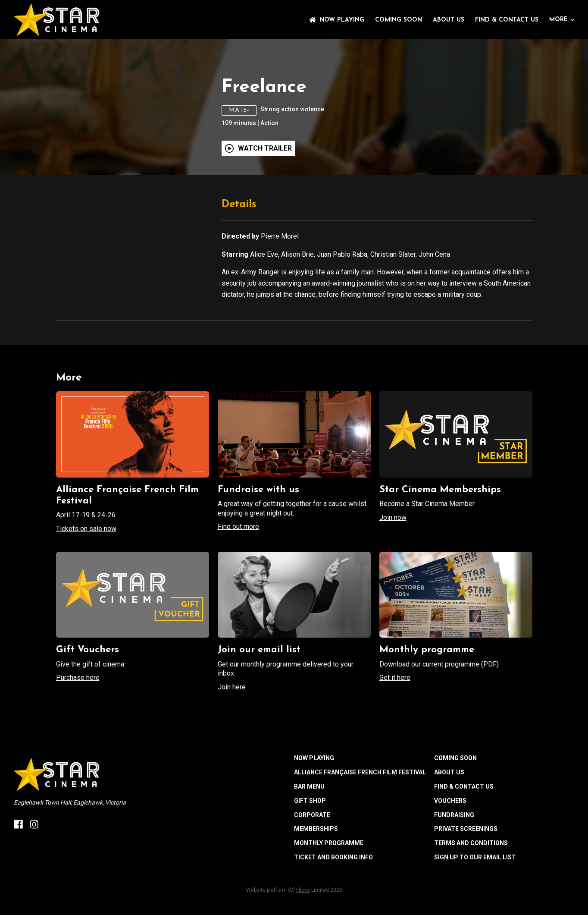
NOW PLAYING (337, 20)
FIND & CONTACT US (507, 20)
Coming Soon (399, 20)
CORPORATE (312, 867)
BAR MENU (309, 839)
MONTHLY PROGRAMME (329, 896)
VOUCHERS (450, 853)
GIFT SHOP (310, 853)
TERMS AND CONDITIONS (471, 896)
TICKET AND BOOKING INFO (333, 910)
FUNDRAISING (454, 867)
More (562, 20)
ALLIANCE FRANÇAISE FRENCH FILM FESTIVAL (360, 825)
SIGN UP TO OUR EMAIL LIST (475, 910)
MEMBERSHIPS (316, 881)
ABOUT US (449, 20)
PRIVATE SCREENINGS (466, 881)
